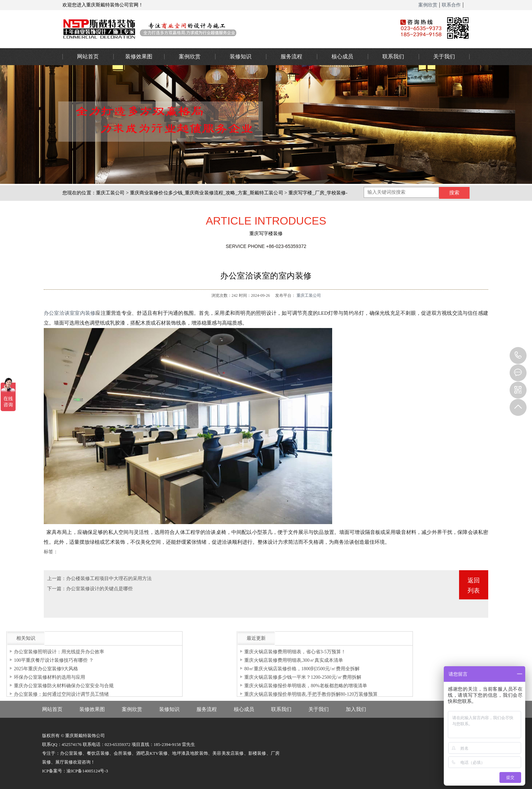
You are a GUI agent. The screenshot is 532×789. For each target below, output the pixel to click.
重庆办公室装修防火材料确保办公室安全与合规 (64, 686)
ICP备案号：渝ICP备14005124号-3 (75, 771)
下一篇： (57, 589)
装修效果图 (139, 56)
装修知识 (241, 56)
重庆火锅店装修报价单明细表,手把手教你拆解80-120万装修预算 (311, 694)
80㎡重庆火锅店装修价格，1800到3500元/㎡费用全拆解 (302, 669)
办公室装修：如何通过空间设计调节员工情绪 (61, 694)
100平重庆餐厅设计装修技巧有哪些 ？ (54, 660)
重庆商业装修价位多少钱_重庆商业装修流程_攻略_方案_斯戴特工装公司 (207, 193)
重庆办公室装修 (220, 29)
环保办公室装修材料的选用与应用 (50, 677)
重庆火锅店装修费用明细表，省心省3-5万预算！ (295, 652)
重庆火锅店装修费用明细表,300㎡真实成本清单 (294, 660)
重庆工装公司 (110, 193)
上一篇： (57, 579)
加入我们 (356, 709)
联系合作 (451, 5)
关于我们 (444, 56)
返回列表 (474, 585)
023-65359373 (518, 355)
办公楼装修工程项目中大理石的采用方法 (109, 579)
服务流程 (291, 56)
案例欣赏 (428, 5)
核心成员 (342, 56)
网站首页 (88, 56)
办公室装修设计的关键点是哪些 (99, 589)
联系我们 (393, 56)
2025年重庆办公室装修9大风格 (46, 669)
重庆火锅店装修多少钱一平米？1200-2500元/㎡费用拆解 (303, 677)
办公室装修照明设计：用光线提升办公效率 (59, 652)
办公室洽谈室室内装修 (70, 313)
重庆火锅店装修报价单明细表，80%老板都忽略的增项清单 (306, 686)
